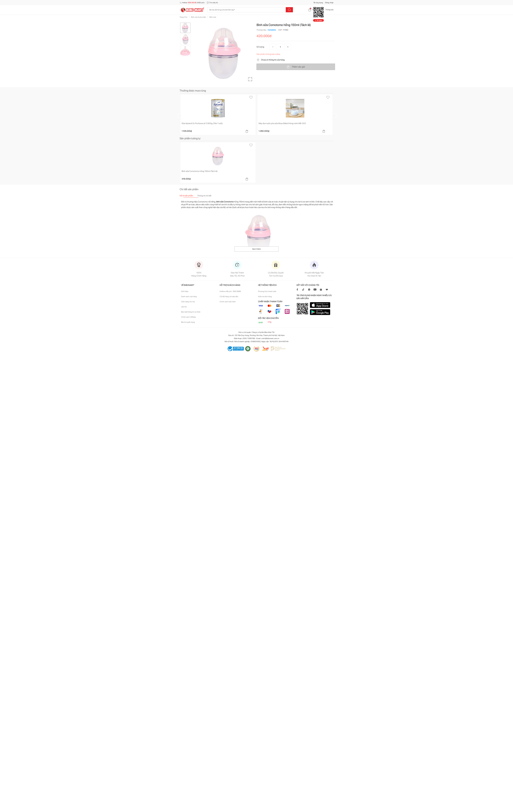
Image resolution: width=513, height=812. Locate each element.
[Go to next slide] (333, 116)
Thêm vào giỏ (296, 67)
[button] (224, 53)
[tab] (188, 196)
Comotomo (271, 30)
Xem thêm (256, 249)
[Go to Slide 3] (185, 51)
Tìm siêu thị (212, 3)
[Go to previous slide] (190, 116)
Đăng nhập (329, 3)
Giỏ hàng (314, 10)
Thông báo (327, 10)
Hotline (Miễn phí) (192, 3)
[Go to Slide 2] (185, 39)
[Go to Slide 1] (185, 28)
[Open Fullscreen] (250, 79)
